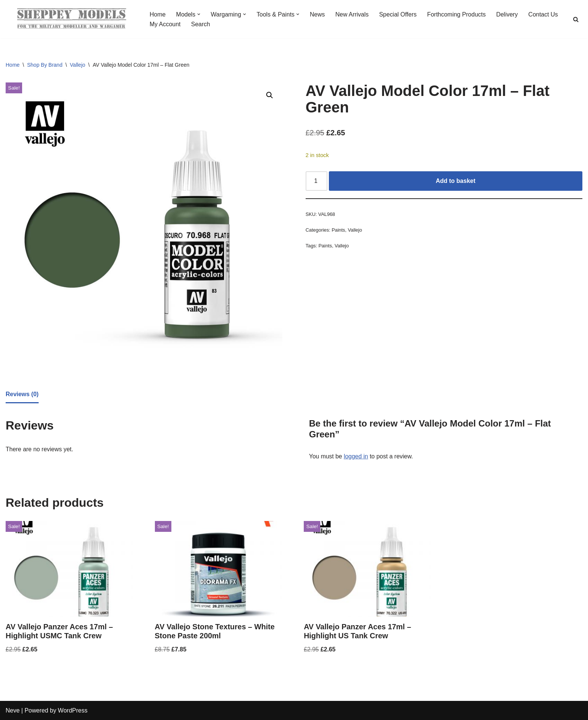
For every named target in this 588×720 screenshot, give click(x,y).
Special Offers (398, 14)
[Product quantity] (316, 181)
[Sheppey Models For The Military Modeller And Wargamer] (71, 19)
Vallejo (77, 65)
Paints (339, 230)
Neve (13, 710)
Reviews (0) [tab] (22, 394)
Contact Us (544, 14)
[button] (199, 14)
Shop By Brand (45, 65)
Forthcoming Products (457, 14)
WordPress (73, 710)
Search (201, 24)
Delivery (508, 14)
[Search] (576, 19)
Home (158, 14)
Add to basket (456, 181)
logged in (356, 456)
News (318, 14)
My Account (165, 24)
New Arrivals (352, 14)
